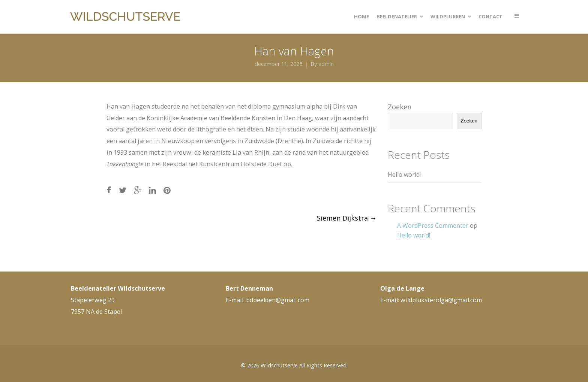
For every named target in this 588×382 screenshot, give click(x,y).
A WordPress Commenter (433, 225)
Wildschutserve (279, 365)
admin (326, 64)
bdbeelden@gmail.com (278, 300)
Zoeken (400, 107)
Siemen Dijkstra (347, 218)
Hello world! (404, 175)
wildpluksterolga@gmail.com (441, 300)
